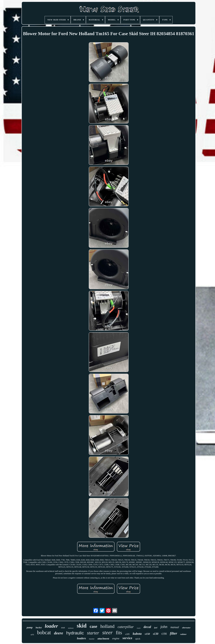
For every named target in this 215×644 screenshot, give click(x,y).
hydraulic (75, 633)
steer (107, 632)
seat (63, 628)
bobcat (44, 633)
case (93, 626)
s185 (127, 634)
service (127, 638)
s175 (32, 635)
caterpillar (126, 627)
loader (51, 626)
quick (138, 639)
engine (116, 638)
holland (107, 626)
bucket (39, 628)
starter (93, 633)
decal (147, 627)
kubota (137, 634)
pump (30, 627)
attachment (103, 639)
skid (82, 626)
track (139, 628)
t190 (164, 634)
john (164, 627)
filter (174, 633)
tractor (92, 639)
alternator (186, 628)
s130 (156, 634)
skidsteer (71, 628)
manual (175, 627)
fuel (156, 628)
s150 (147, 634)
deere (59, 633)
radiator (183, 634)
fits (119, 633)
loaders (81, 638)
